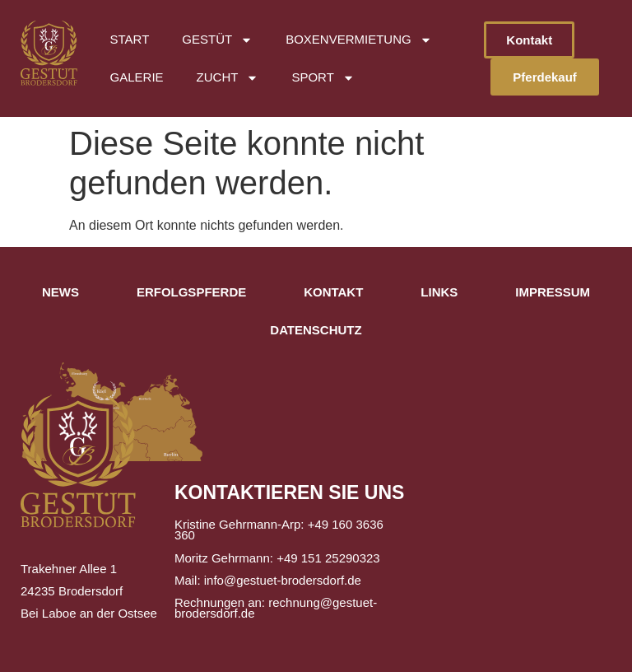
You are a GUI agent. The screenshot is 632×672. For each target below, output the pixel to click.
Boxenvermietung (359, 40)
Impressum (553, 292)
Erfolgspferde (191, 292)
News (60, 292)
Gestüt (217, 40)
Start (130, 39)
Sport (323, 78)
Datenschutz (316, 330)
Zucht (228, 78)
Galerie (137, 77)
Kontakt (333, 292)
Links (439, 292)
